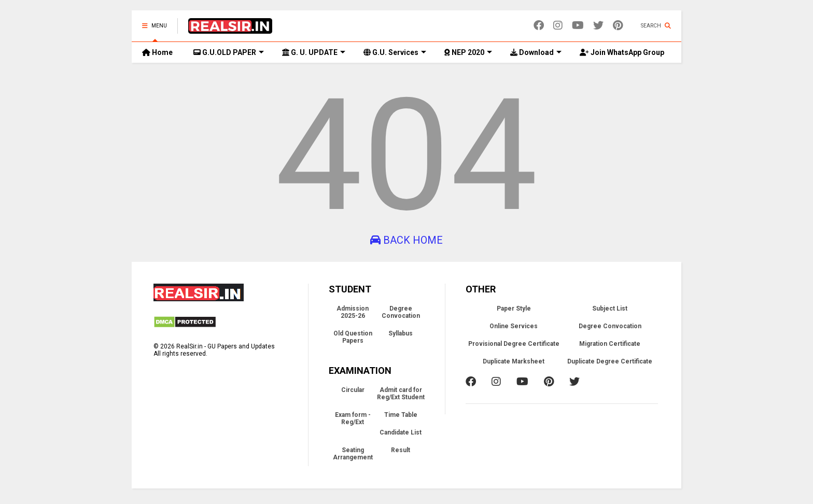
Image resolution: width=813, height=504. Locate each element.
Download (536, 52)
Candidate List (401, 432)
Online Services (514, 326)
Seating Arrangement (353, 454)
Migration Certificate (610, 344)
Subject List (610, 309)
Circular (353, 390)
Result (401, 450)
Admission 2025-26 (353, 312)
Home (157, 52)
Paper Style (514, 309)
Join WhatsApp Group (622, 52)
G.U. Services (395, 52)
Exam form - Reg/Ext (353, 418)
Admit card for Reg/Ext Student (401, 394)
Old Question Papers (353, 337)
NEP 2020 (468, 52)
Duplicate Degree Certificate (610, 361)
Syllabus (401, 333)
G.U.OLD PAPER (229, 52)
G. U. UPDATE (314, 52)
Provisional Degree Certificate (514, 344)
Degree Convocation (401, 312)
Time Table (401, 415)
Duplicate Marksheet (514, 361)
